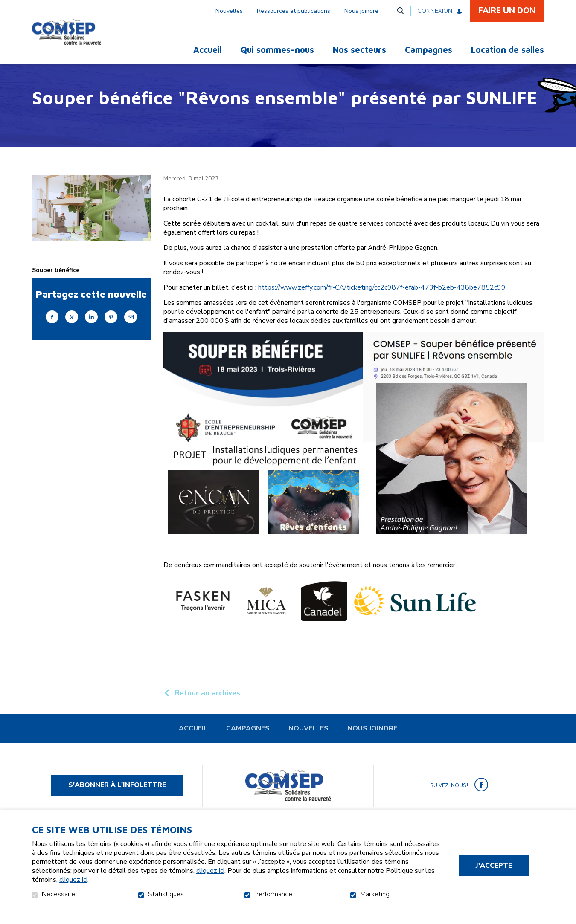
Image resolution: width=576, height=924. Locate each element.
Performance (273, 895)
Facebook (52, 331)
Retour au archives (208, 707)
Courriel (131, 331)
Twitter (72, 331)
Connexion (435, 11)
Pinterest (111, 331)
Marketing (375, 895)
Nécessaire (58, 895)
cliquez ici (210, 871)
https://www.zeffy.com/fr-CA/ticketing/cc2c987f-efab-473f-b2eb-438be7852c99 (382, 302)
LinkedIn (91, 331)
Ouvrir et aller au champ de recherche (400, 11)
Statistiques (166, 895)
